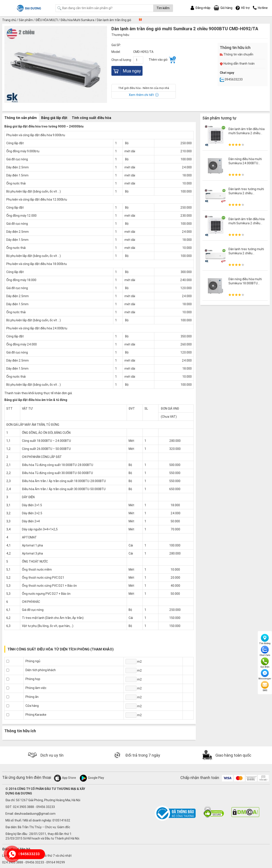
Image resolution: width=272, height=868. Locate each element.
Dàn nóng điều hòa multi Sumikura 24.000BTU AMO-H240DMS (245, 163)
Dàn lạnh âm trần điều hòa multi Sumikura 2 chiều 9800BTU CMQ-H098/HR (247, 133)
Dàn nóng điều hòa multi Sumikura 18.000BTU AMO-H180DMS (245, 283)
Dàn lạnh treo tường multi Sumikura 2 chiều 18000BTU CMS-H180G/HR (246, 255)
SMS (265, 686)
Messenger (265, 675)
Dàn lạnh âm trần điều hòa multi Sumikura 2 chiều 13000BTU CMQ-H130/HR (247, 223)
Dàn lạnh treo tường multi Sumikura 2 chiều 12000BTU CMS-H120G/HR (246, 195)
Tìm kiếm (163, 8)
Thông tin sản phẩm (21, 118)
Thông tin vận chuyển (237, 54)
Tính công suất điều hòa (92, 118)
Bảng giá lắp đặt (54, 118)
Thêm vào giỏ (162, 60)
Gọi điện (265, 663)
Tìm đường (265, 639)
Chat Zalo (265, 651)
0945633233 (231, 79)
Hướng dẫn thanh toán (237, 64)
